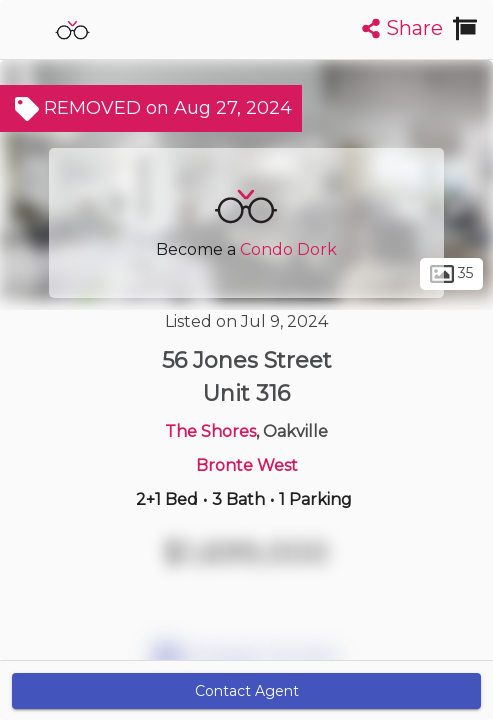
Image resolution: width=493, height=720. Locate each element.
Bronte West (247, 465)
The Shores (210, 431)
